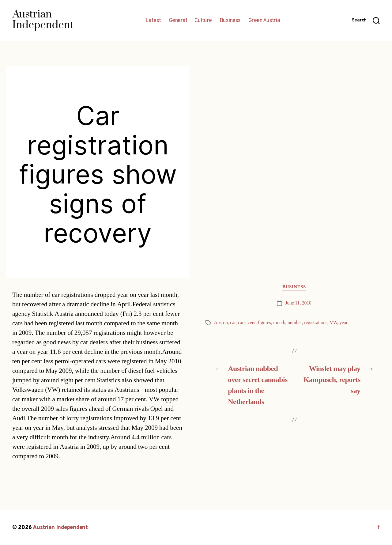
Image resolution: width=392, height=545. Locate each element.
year (343, 323)
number (295, 323)
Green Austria (264, 21)
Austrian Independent (60, 528)
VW (333, 323)
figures (264, 323)
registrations (316, 323)
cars (242, 323)
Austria (221, 323)
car (233, 323)
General (178, 21)
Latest (153, 21)
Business (230, 21)
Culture (203, 21)
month (279, 323)
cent (252, 323)
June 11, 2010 (298, 303)
